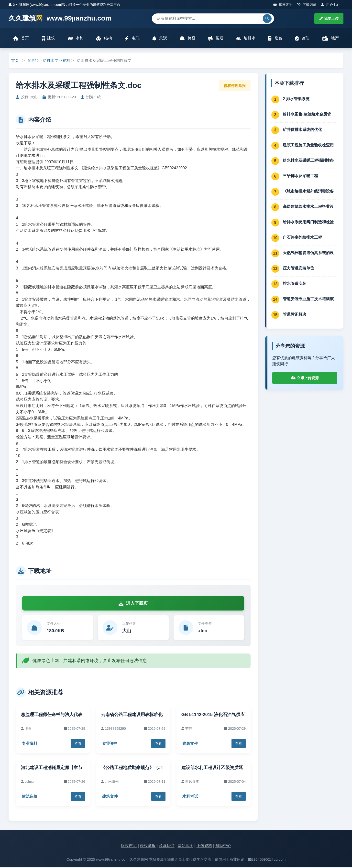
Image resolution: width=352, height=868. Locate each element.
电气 (132, 38)
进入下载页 (133, 604)
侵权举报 (148, 846)
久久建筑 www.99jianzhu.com (60, 18)
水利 (76, 38)
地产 (330, 38)
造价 (275, 38)
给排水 (246, 38)
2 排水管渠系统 (296, 99)
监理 (302, 38)
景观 (160, 38)
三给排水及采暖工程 (300, 176)
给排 (32, 61)
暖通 (216, 38)
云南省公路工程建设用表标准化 (132, 715)
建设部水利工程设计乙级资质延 (212, 768)
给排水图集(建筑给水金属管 (307, 115)
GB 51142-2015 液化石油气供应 (213, 715)
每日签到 (283, 5)
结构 (104, 38)
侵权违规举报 (235, 86)
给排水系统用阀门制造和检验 (308, 222)
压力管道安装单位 (298, 269)
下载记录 (307, 5)
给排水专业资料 (56, 61)
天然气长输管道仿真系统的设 (308, 253)
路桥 (187, 38)
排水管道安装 (295, 284)
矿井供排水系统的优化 (302, 130)
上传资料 (204, 846)
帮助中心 (223, 846)
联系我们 (166, 846)
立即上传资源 (305, 379)
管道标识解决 (295, 315)
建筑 (48, 38)
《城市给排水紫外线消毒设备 (308, 192)
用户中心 (330, 5)
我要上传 (329, 18)
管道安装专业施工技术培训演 (308, 299)
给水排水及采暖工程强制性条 (308, 161)
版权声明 (129, 846)
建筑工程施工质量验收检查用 (308, 145)
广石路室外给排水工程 (302, 238)
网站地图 (186, 846)
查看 (78, 744)
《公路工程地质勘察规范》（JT (132, 768)
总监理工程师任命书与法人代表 (52, 715)
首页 (21, 38)
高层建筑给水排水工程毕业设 (308, 207)
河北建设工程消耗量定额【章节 (52, 768)
